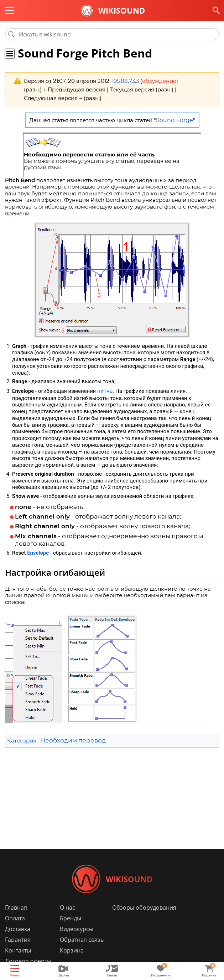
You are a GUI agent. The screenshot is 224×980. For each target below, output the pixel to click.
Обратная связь (82, 940)
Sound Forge (174, 120)
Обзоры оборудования (144, 907)
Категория (22, 741)
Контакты (18, 950)
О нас (67, 907)
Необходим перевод (73, 740)
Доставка (18, 929)
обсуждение (159, 81)
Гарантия (18, 940)
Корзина (72, 950)
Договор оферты (28, 961)
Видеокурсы (77, 929)
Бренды (71, 918)
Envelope (38, 553)
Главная (16, 907)
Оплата (15, 918)
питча (105, 391)
